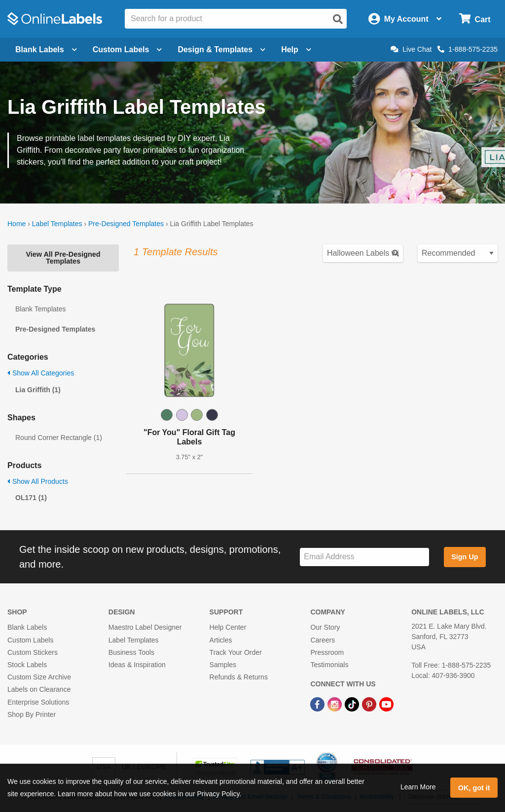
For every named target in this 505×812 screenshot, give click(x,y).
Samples (223, 665)
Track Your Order (236, 652)
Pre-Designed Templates (126, 224)
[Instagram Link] (336, 704)
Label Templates (57, 224)
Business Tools (131, 652)
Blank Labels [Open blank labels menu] (46, 50)
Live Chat (411, 49)
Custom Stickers (33, 652)
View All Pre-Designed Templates (63, 258)
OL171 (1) (31, 498)
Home (17, 224)
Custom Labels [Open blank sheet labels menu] (127, 50)
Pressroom (327, 652)
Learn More (418, 787)
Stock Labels (27, 665)
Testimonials (329, 665)
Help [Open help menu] (296, 50)
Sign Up (465, 557)
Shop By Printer (32, 714)
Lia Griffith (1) (38, 390)
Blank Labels (27, 627)
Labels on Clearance (39, 689)
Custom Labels (30, 640)
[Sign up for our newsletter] (364, 557)
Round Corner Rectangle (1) (59, 438)
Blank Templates (40, 309)
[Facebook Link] (318, 704)
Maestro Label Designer (145, 627)
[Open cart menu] (475, 19)
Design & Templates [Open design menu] (221, 50)
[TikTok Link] (353, 704)
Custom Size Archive (39, 677)
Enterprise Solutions (38, 702)
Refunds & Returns (239, 677)
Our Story (325, 627)
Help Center (228, 627)
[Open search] (338, 19)
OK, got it (474, 788)
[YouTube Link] (386, 704)
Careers (323, 640)
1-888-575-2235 (468, 49)
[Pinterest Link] (370, 704)
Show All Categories (41, 373)
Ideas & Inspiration (137, 665)
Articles (221, 640)
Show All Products (38, 481)
